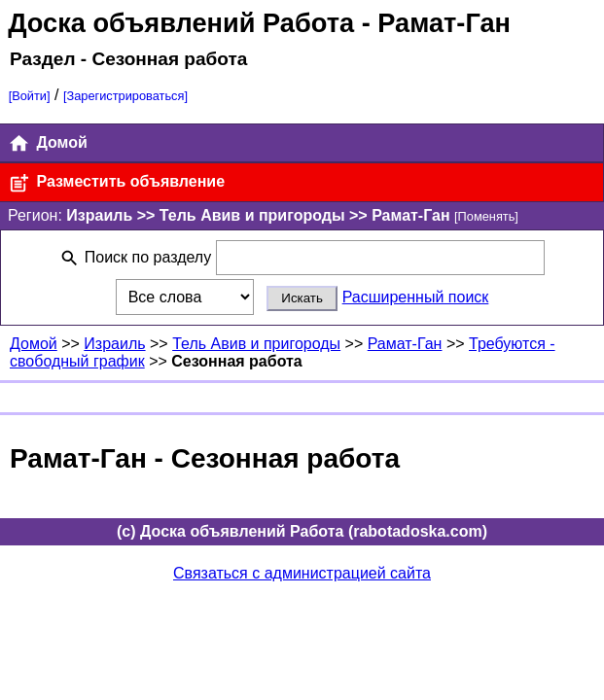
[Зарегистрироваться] (125, 96)
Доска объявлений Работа (181, 23)
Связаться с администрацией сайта (302, 573)
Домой (48, 143)
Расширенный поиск (416, 297)
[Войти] (30, 96)
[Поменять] (486, 216)
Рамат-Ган (405, 344)
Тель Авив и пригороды (256, 344)
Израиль (114, 344)
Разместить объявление (116, 183)
